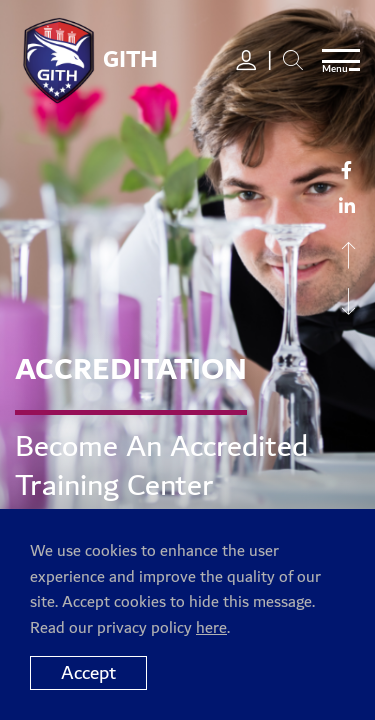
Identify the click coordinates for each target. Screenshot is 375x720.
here (211, 628)
